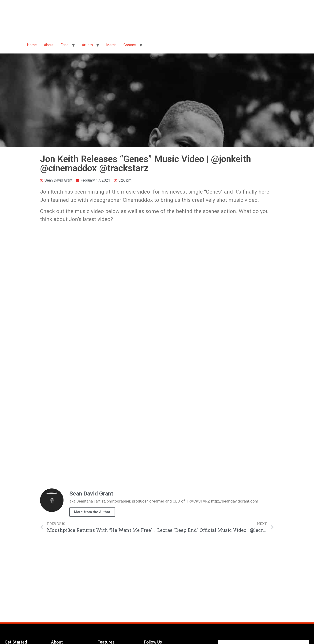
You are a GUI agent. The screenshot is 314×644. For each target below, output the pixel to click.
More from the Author (92, 512)
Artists (87, 45)
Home (32, 45)
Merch (111, 45)
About (49, 45)
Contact (130, 45)
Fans (64, 45)
